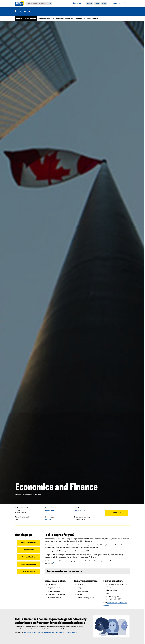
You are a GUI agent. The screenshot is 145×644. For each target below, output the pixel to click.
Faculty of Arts (80, 510)
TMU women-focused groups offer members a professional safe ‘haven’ (51, 633)
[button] (78, 4)
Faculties (79, 18)
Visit (97, 3)
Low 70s (48, 519)
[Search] (50, 4)
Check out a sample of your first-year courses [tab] (64, 571)
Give (104, 3)
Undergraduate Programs (26, 18)
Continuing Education (64, 18)
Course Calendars (91, 18)
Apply (90, 3)
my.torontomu (115, 3)
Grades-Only (49, 510)
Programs (23, 11)
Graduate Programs (46, 18)
